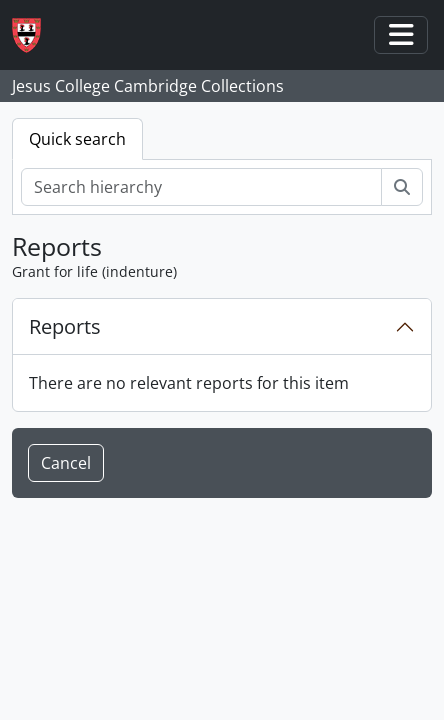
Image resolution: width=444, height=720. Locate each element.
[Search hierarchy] (201, 187)
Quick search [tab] (77, 139)
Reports (65, 326)
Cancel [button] (66, 463)
